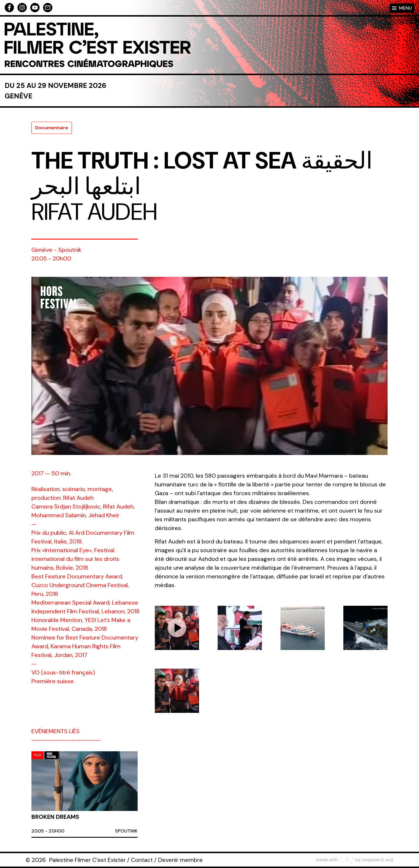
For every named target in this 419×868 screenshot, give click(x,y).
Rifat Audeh (94, 212)
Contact (142, 860)
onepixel (371, 860)
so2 (389, 860)
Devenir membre (180, 860)
